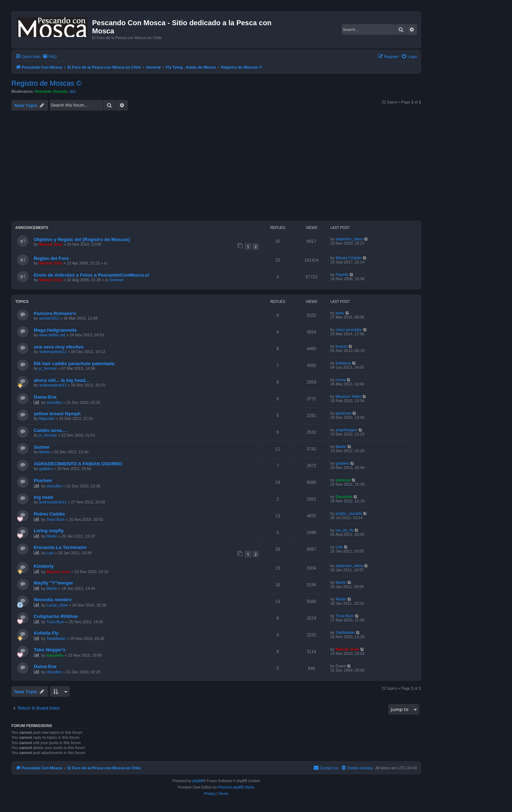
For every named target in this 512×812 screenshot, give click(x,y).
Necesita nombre (53, 600)
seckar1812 (49, 318)
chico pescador (349, 330)
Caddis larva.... (50, 430)
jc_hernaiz (48, 368)
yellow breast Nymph (57, 414)
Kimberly (44, 566)
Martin (45, 452)
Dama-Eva (45, 397)
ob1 (73, 91)
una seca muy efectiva (59, 347)
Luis (50, 553)
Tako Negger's (50, 650)
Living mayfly (49, 531)
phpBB (198, 781)
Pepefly (342, 274)
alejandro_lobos (350, 239)
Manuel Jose (51, 244)
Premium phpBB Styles (236, 787)
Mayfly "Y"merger (54, 583)
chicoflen (54, 402)
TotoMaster (56, 639)
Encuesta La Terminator (60, 547)
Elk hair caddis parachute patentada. (74, 364)
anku (340, 313)
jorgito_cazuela (349, 513)
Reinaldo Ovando (51, 91)
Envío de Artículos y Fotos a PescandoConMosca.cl (91, 275)
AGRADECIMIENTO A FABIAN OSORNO (78, 464)
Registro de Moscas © (46, 83)
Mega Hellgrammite (55, 330)
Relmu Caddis (49, 514)
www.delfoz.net (52, 335)
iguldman (344, 413)
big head (43, 497)
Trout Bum (56, 519)
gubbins (46, 469)
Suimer (42, 447)
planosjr (343, 480)
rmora (341, 380)
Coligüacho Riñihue (56, 616)
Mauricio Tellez (349, 396)
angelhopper (346, 430)
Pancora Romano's (55, 313)
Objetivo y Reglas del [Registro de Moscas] (82, 239)
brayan (342, 346)
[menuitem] (49, 57)
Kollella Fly (46, 633)
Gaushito (344, 497)
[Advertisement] (225, 166)
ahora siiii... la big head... (62, 380)
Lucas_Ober (57, 605)
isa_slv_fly (345, 530)
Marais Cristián (349, 258)
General (116, 280)
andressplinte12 (53, 352)
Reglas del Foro (51, 258)
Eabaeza (343, 363)
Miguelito (47, 418)
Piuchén (43, 480)
